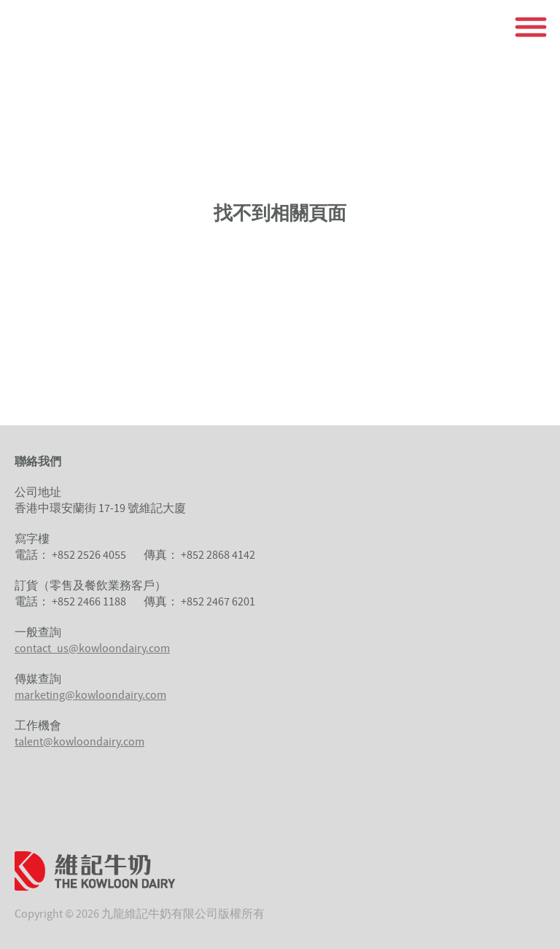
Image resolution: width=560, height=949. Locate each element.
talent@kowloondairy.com (79, 741)
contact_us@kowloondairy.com (92, 648)
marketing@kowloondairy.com (90, 694)
